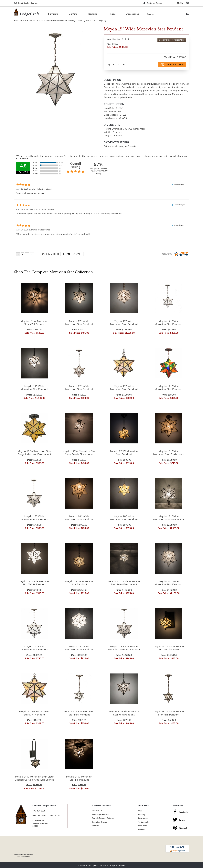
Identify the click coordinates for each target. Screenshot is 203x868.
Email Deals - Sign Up (28, 3)
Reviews (141, 829)
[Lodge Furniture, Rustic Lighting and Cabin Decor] (27, 12)
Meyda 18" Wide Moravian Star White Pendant (34, 583)
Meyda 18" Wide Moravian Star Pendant (34, 518)
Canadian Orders (100, 822)
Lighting (73, 14)
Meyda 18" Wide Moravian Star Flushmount (169, 453)
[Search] (165, 14)
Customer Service (154, 3)
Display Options (51, 254)
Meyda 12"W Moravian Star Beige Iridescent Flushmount (34, 453)
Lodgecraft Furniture (99, 864)
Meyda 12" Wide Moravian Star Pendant (79, 323)
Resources (142, 826)
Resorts (96, 826)
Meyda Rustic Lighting (97, 21)
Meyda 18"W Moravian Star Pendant (79, 583)
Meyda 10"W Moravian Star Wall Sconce (34, 323)
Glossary (141, 814)
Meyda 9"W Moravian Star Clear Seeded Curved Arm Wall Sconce (34, 778)
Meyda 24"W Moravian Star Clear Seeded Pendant (124, 648)
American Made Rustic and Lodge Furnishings (56, 21)
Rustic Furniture (28, 21)
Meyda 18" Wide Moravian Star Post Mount (169, 518)
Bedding (93, 14)
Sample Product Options (103, 818)
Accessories (133, 14)
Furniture (53, 14)
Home (17, 21)
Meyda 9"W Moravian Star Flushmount (79, 778)
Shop (172, 40)
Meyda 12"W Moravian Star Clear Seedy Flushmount (79, 453)
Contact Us (97, 811)
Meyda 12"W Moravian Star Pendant (124, 453)
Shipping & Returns (101, 814)
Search (187, 14)
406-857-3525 (39, 811)
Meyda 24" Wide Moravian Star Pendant (169, 583)
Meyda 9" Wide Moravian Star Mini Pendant (34, 713)
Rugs (113, 14)
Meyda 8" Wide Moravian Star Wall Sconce (169, 648)
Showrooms (143, 818)
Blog (140, 811)
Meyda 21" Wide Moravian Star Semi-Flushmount (124, 583)
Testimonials (143, 822)
